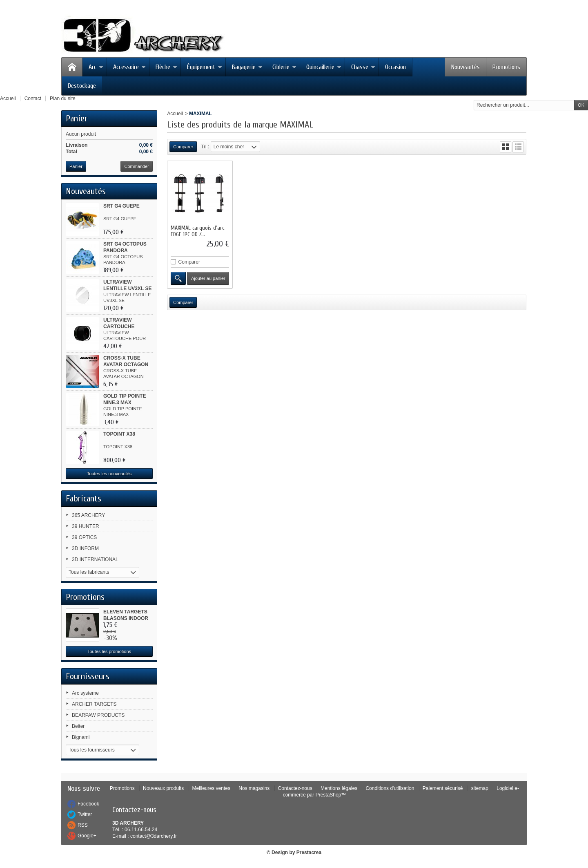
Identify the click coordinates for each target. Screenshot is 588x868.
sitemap (480, 788)
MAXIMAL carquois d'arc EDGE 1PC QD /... (197, 231)
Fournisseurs (88, 676)
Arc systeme (85, 693)
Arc (96, 67)
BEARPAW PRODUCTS (98, 715)
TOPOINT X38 (119, 434)
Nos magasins (254, 788)
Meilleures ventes (211, 788)
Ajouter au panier (208, 278)
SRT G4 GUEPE (121, 206)
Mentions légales (339, 788)
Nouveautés (465, 67)
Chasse (363, 67)
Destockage (82, 86)
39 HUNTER (86, 526)
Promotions (506, 67)
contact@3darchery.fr (154, 836)
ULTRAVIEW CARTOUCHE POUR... (119, 327)
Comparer (189, 262)
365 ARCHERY (88, 515)
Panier (77, 119)
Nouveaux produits (163, 788)
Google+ (87, 836)
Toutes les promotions (109, 651)
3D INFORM (85, 548)
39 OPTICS (84, 537)
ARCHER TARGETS (94, 704)
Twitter (85, 814)
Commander (137, 166)
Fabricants (84, 499)
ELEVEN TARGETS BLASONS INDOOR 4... (126, 618)
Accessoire (129, 67)
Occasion (395, 67)
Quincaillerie (324, 67)
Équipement (205, 67)
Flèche (166, 67)
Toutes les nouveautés (109, 474)
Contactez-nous (295, 788)
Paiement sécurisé (443, 788)
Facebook (88, 804)
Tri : (205, 147)
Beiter (78, 726)
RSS (83, 825)
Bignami (81, 737)
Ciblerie (284, 67)
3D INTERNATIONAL (95, 559)
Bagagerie (247, 67)
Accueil (175, 114)
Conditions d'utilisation (390, 788)
